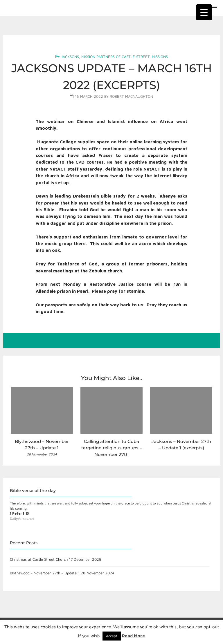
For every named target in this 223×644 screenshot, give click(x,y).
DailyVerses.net (22, 519)
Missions (160, 57)
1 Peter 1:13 (19, 513)
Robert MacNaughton (131, 96)
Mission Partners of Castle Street (115, 57)
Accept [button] (112, 636)
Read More (133, 636)
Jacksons (70, 57)
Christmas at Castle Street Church (39, 559)
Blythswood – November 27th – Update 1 (45, 573)
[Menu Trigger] (204, 12)
